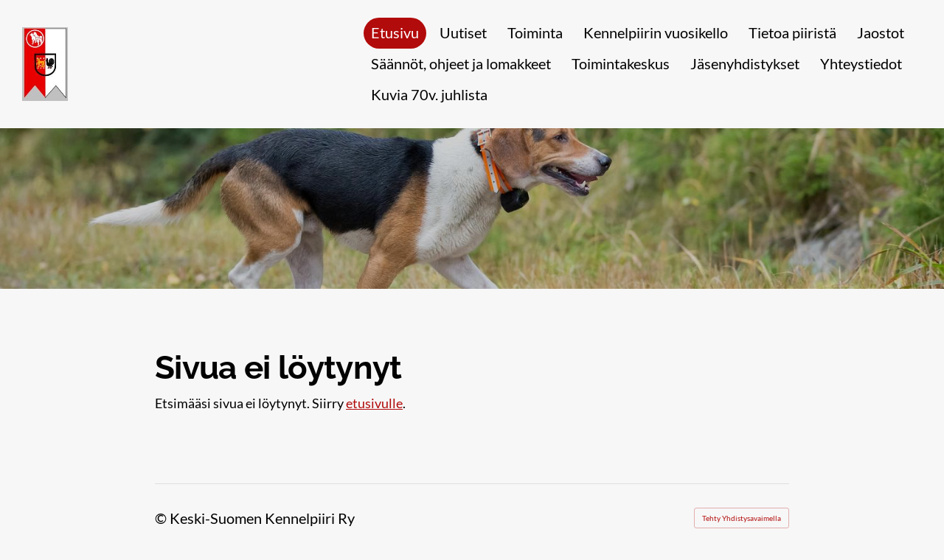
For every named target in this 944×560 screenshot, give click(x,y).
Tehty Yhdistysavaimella (742, 518)
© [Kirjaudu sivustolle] (162, 518)
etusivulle (374, 403)
